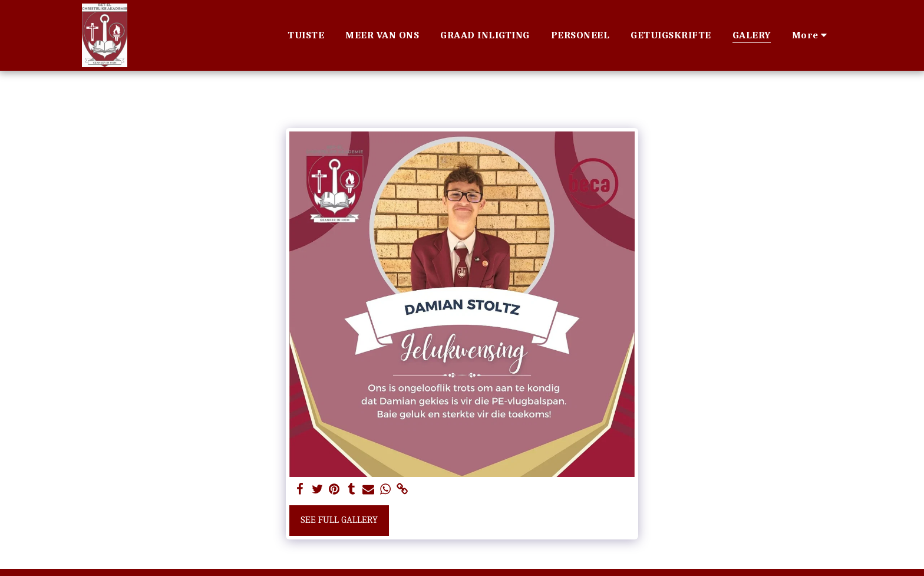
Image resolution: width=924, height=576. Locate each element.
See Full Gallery (339, 520)
